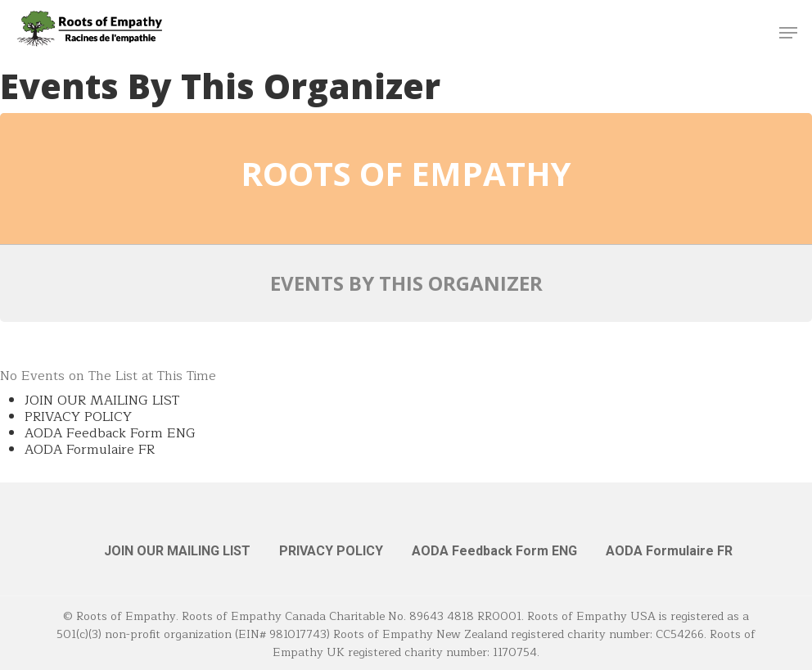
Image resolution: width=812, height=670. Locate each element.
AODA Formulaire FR (90, 450)
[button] (788, 33)
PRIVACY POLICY (78, 417)
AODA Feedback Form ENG (110, 433)
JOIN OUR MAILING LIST (102, 401)
